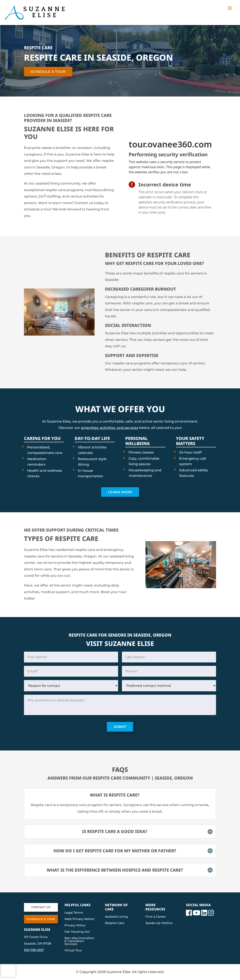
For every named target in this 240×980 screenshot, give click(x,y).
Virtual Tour (73, 951)
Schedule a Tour (48, 72)
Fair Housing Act (77, 932)
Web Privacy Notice (79, 919)
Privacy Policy (75, 925)
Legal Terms (74, 913)
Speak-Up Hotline (159, 923)
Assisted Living (116, 917)
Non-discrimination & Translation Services (79, 941)
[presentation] (171, 165)
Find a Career (156, 917)
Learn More (120, 492)
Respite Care (115, 923)
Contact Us (41, 907)
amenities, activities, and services (110, 428)
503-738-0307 (34, 950)
